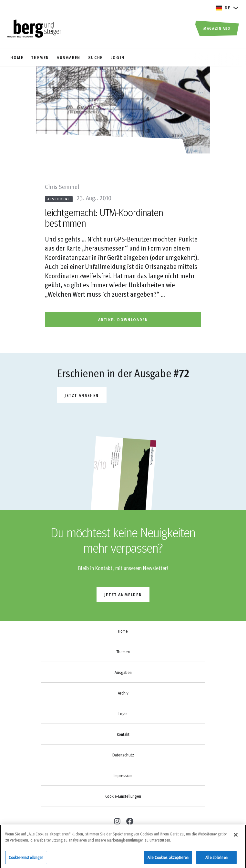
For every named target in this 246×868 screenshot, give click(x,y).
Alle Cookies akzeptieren (168, 859)
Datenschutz (123, 755)
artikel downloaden (123, 319)
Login (123, 714)
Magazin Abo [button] (217, 28)
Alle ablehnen (216, 859)
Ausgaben (123, 672)
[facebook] (129, 821)
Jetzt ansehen (82, 395)
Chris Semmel (62, 186)
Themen (123, 652)
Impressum (123, 775)
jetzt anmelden (123, 594)
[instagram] (116, 820)
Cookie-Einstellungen (123, 796)
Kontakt (123, 734)
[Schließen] (236, 837)
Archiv (123, 693)
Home (123, 631)
